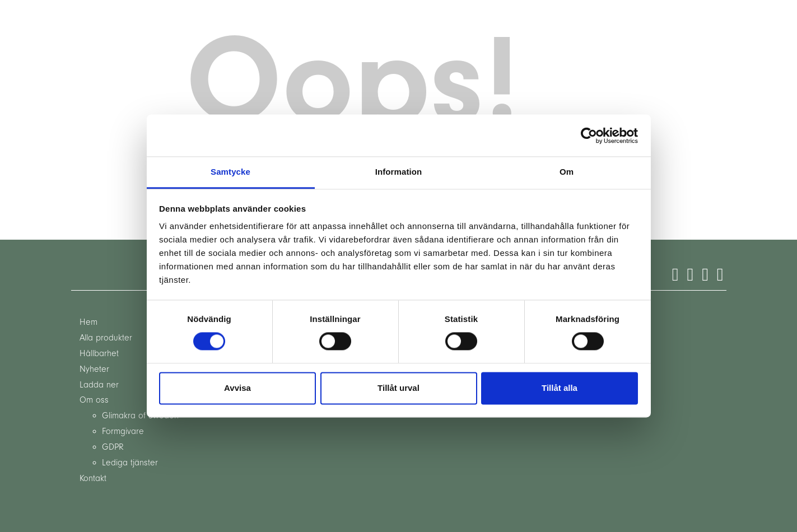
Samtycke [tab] (230, 172)
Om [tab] (567, 172)
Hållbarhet (99, 353)
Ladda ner (99, 385)
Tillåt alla (560, 388)
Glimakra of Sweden (140, 416)
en (125, 20)
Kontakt (93, 478)
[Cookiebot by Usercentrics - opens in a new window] (589, 136)
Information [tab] (399, 172)
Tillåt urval (398, 388)
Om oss (94, 400)
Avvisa (237, 388)
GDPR (113, 447)
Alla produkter (106, 338)
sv (148, 20)
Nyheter (94, 369)
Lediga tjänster (130, 463)
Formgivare (123, 431)
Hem (88, 322)
